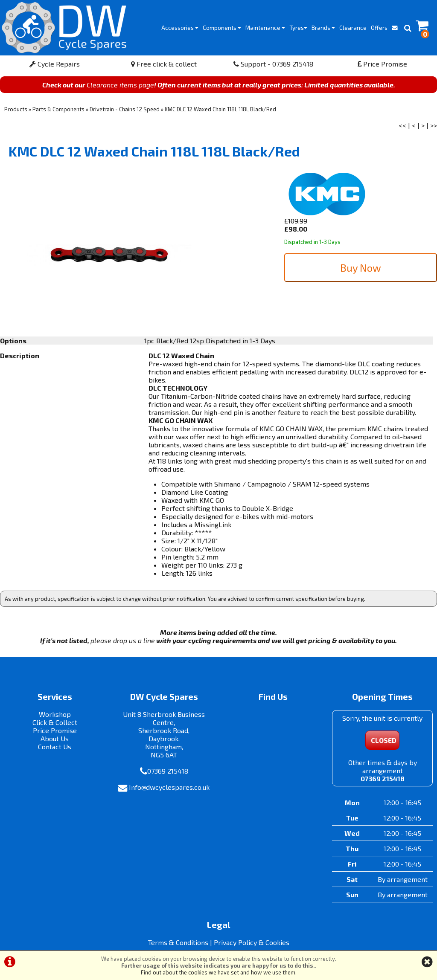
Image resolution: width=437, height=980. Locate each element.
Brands (323, 28)
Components (222, 28)
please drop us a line (123, 640)
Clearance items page (120, 85)
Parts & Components (58, 109)
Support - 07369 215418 (273, 64)
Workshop (55, 714)
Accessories (180, 28)
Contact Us (55, 747)
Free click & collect (164, 64)
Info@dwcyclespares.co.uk (169, 787)
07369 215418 (168, 771)
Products (16, 109)
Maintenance (265, 28)
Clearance (353, 28)
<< (402, 125)
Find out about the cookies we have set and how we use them (218, 972)
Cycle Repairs (55, 64)
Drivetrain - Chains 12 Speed (125, 109)
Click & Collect (55, 722)
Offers (379, 28)
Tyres (298, 28)
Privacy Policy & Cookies (252, 942)
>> (434, 125)
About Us (55, 738)
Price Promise (382, 64)
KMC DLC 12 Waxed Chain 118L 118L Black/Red (220, 109)
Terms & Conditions (178, 942)
